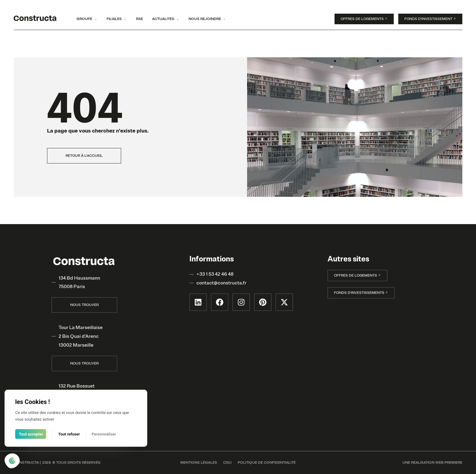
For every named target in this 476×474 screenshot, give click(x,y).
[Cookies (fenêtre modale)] (12, 461)
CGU (227, 463)
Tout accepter (31, 434)
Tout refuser (69, 434)
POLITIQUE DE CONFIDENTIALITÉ (267, 463)
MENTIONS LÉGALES (199, 463)
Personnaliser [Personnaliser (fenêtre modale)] (104, 434)
